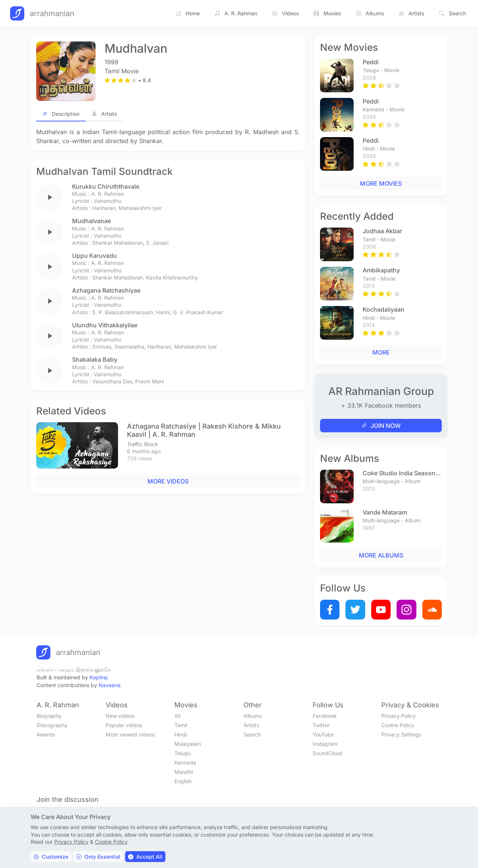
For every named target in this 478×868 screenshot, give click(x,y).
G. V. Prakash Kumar (198, 312)
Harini (163, 312)
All (177, 716)
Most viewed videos (130, 734)
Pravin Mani (150, 381)
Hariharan (104, 208)
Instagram (325, 744)
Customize (51, 857)
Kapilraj (99, 677)
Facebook (325, 716)
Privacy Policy (398, 716)
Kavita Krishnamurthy (172, 277)
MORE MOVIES (381, 183)
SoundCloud (328, 753)
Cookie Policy (398, 725)
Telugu (183, 753)
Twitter (321, 725)
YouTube (323, 734)
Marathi (184, 772)
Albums (370, 13)
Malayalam (188, 744)
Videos (285, 13)
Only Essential (98, 857)
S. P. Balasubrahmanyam (123, 312)
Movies (327, 13)
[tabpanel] (168, 136)
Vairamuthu (108, 201)
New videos (120, 716)
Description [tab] (61, 114)
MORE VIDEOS (168, 481)
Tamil (181, 725)
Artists (412, 13)
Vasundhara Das (112, 381)
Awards (46, 734)
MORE (381, 352)
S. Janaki (157, 243)
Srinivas (102, 347)
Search (453, 13)
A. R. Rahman (236, 13)
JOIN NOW (381, 426)
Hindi (181, 734)
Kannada (185, 762)
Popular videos (124, 725)
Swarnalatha (129, 347)
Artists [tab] (104, 114)
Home (188, 13)
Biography (49, 716)
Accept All (145, 857)
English (183, 781)
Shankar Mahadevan (118, 243)
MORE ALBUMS (381, 555)
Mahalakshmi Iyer (140, 208)
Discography (52, 725)
